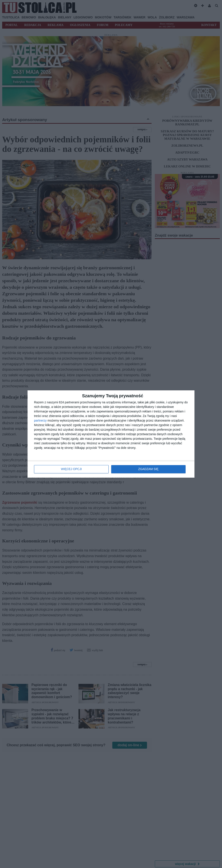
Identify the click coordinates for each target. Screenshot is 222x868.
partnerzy (40, 420)
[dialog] (111, 434)
